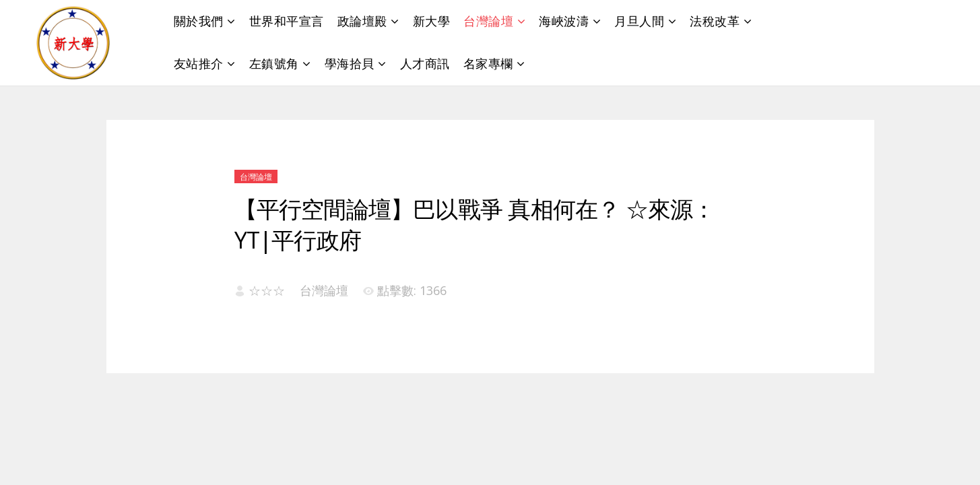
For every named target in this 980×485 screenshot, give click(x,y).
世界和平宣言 (287, 21)
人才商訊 (425, 63)
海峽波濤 (564, 21)
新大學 (432, 21)
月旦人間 (639, 21)
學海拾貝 (350, 63)
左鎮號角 (274, 63)
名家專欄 (488, 63)
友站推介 (199, 63)
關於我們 (199, 21)
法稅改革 (715, 21)
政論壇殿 (362, 21)
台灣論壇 (488, 21)
